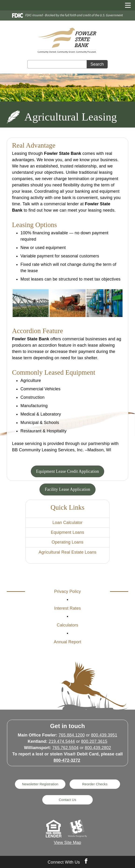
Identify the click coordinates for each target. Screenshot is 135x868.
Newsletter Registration (40, 784)
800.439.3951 (104, 735)
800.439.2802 (98, 748)
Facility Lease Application (68, 489)
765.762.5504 (65, 748)
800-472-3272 (67, 760)
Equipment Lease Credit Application (67, 471)
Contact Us (67, 800)
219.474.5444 (62, 741)
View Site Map (67, 843)
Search (97, 64)
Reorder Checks (95, 784)
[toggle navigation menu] (126, 5)
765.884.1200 (72, 735)
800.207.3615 (94, 741)
